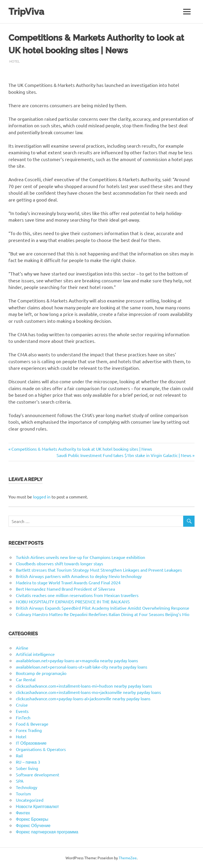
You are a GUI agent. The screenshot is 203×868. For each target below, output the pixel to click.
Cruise (22, 705)
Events (22, 711)
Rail (19, 755)
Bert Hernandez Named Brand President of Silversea (65, 589)
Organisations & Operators (41, 749)
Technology (27, 787)
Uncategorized (30, 800)
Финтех (23, 813)
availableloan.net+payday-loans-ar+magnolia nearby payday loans (77, 660)
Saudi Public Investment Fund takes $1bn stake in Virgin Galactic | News (124, 455)
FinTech (23, 717)
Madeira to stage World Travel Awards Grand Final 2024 (68, 582)
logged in (42, 497)
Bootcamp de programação (41, 673)
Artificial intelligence (35, 654)
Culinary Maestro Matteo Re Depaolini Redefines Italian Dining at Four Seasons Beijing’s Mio (103, 614)
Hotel (15, 61)
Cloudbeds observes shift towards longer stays (59, 563)
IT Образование (31, 743)
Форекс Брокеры (32, 819)
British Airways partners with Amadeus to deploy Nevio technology (79, 576)
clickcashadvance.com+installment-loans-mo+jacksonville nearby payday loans (88, 692)
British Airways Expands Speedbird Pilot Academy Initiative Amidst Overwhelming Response (103, 608)
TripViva (26, 11)
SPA (20, 781)
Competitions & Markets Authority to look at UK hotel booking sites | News (82, 449)
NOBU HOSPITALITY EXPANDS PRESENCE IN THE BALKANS (73, 601)
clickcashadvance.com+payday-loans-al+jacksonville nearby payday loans (83, 698)
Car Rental (26, 679)
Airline (22, 648)
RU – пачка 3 (28, 762)
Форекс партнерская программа (47, 832)
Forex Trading (29, 730)
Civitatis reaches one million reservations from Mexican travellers (77, 595)
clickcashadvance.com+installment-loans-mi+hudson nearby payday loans (84, 686)
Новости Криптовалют (37, 806)
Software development (38, 774)
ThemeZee (128, 858)
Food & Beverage (32, 724)
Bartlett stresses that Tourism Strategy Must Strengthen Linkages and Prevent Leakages (99, 570)
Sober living (27, 768)
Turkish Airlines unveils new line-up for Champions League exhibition (80, 557)
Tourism (23, 794)
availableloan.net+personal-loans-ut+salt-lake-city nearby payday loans (82, 667)
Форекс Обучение (33, 825)
